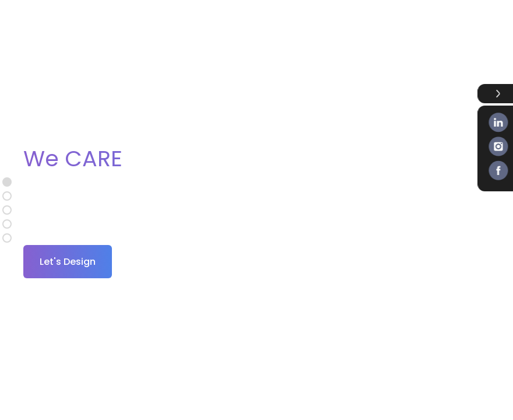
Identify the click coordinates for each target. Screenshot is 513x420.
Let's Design (68, 262)
